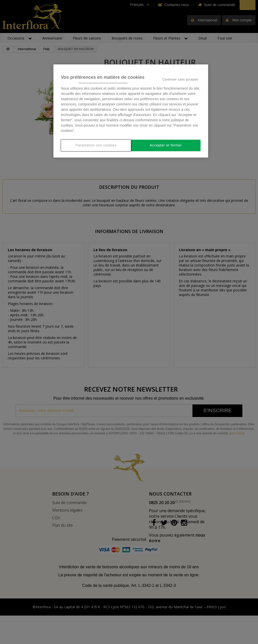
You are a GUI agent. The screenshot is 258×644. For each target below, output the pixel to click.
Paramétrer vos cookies (96, 145)
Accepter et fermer (166, 145)
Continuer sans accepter (180, 80)
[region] (131, 111)
